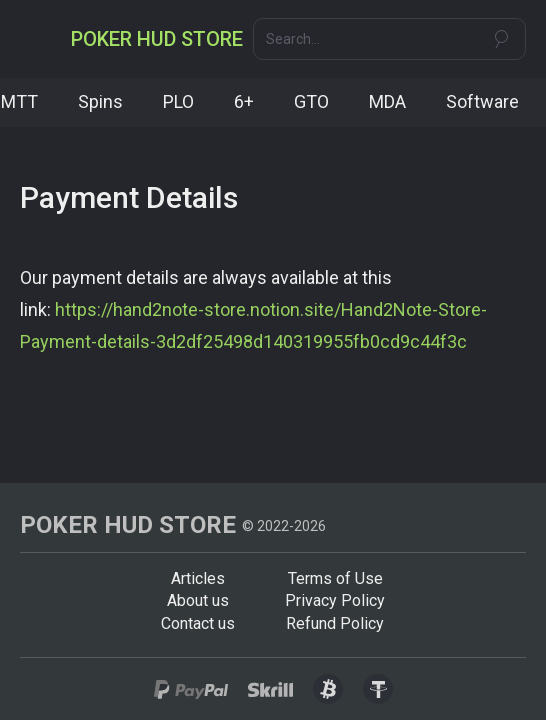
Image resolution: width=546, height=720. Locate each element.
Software (482, 101)
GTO (311, 101)
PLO (178, 101)
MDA (387, 101)
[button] (38, 39)
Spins (100, 101)
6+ (244, 101)
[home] (157, 39)
